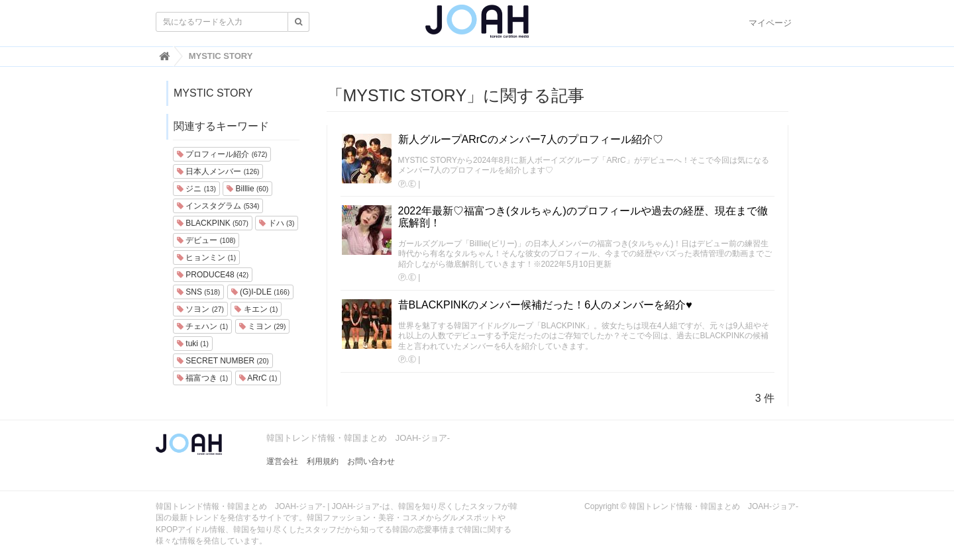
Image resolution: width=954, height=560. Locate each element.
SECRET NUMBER (223, 361)
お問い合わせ (371, 461)
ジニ (196, 189)
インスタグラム (218, 206)
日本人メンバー (218, 171)
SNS (198, 292)
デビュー (206, 240)
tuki (193, 344)
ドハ (277, 223)
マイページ (770, 23)
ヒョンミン (206, 257)
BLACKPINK (213, 223)
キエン (256, 309)
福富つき (202, 378)
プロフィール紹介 (222, 154)
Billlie (247, 189)
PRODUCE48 (213, 275)
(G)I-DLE (260, 292)
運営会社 (282, 461)
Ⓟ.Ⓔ (407, 184)
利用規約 (323, 461)
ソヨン (200, 309)
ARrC (258, 378)
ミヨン (263, 326)
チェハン (202, 326)
